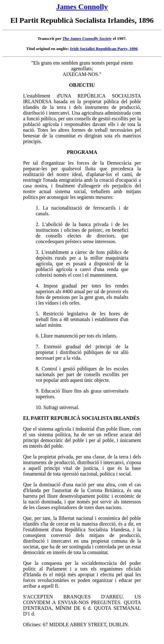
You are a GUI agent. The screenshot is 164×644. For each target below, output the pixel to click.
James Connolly (82, 7)
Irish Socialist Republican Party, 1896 (104, 49)
